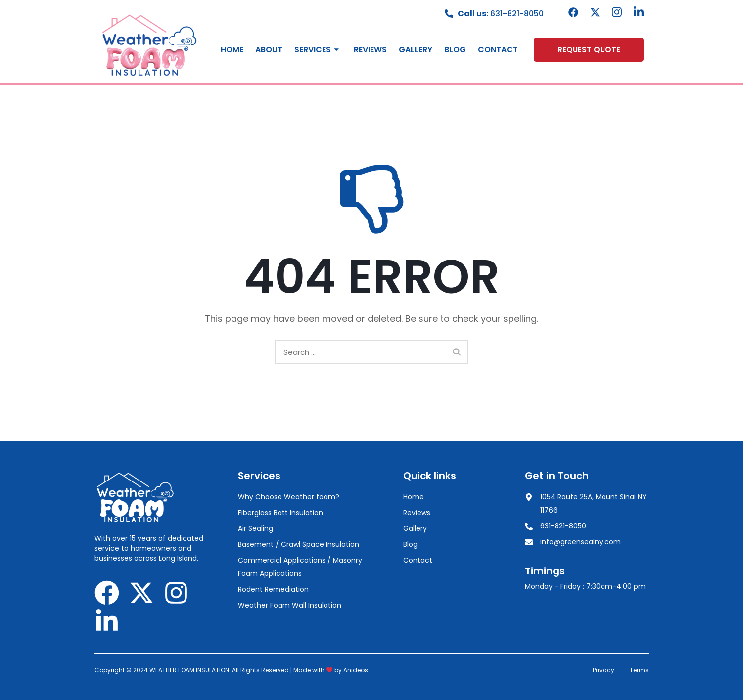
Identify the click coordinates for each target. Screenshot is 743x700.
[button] (589, 50)
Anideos (356, 670)
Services (318, 50)
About (269, 50)
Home (232, 50)
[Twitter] (595, 12)
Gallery (416, 50)
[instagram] (617, 12)
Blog (455, 50)
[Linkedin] (639, 12)
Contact (498, 50)
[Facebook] (573, 12)
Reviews (370, 50)
